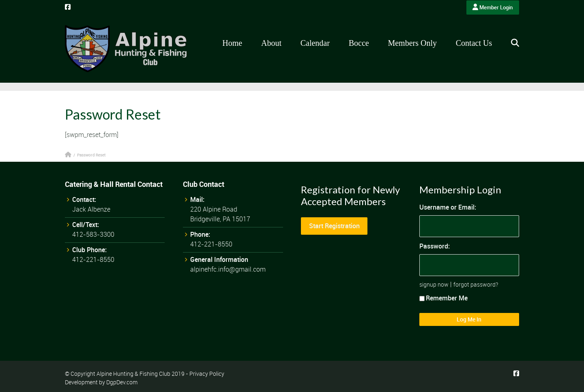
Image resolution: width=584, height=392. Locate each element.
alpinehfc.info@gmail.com (228, 269)
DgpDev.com (122, 382)
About (271, 43)
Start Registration (334, 226)
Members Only (412, 43)
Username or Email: (448, 207)
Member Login (493, 7)
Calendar (315, 43)
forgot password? (476, 284)
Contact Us (474, 43)
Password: (435, 246)
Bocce (359, 43)
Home (232, 43)
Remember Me (443, 298)
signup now (434, 284)
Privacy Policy (207, 374)
